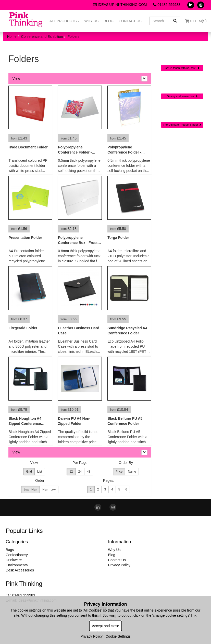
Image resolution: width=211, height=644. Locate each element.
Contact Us (130, 21)
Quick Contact (182, 55)
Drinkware (14, 560)
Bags (10, 550)
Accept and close (105, 626)
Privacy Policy (119, 565)
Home (12, 37)
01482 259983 (166, 5)
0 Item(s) (196, 21)
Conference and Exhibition (42, 37)
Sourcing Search (182, 112)
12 (71, 472)
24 (80, 472)
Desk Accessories (20, 570)
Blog (109, 21)
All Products (64, 21)
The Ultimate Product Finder (182, 125)
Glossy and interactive (182, 96)
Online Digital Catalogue (182, 86)
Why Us (92, 21)
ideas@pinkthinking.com (120, 5)
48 (89, 472)
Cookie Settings (118, 636)
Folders (74, 37)
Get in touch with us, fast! (182, 68)
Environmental (17, 565)
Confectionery (17, 555)
